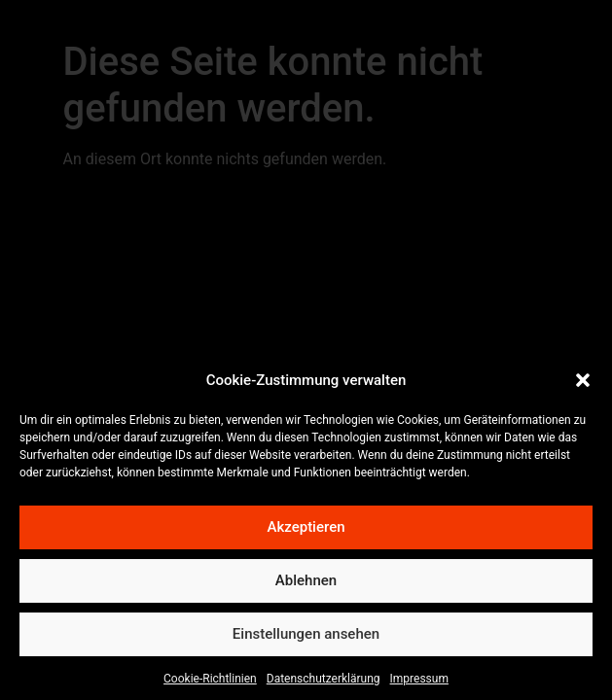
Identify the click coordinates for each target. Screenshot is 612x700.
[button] (583, 387)
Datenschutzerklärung (324, 684)
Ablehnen (306, 587)
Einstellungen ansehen (306, 641)
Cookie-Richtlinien (210, 684)
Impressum (419, 684)
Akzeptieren (306, 534)
